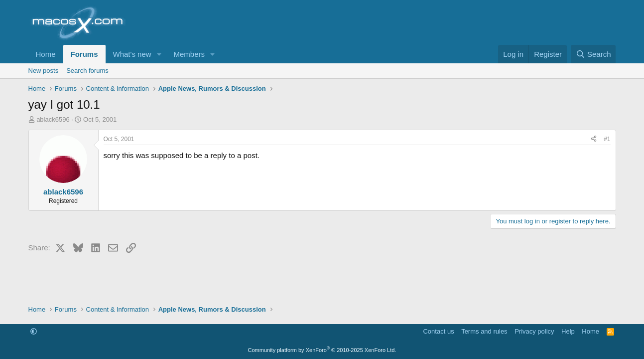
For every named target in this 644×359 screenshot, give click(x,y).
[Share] (594, 139)
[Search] (593, 54)
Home (46, 54)
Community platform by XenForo (322, 350)
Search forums (87, 71)
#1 (607, 139)
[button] (159, 54)
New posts (44, 71)
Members (189, 54)
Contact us (438, 331)
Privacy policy (534, 331)
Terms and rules (484, 331)
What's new (132, 54)
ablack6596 (53, 119)
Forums (84, 54)
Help (568, 331)
